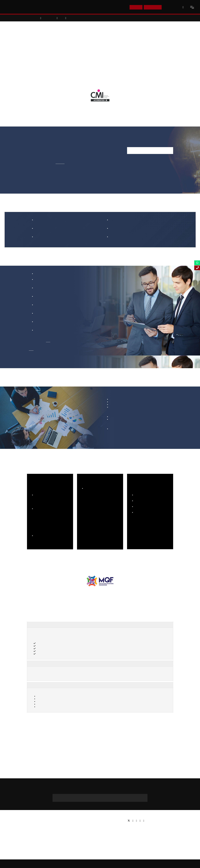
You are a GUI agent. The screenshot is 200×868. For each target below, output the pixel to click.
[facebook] (134, 821)
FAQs (29, 840)
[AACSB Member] (83, 607)
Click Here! (60, 538)
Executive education (86, 829)
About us (31, 821)
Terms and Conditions (154, 864)
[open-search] (183, 7)
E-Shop (136, 7)
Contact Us (171, 7)
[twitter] (129, 821)
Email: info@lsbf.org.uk (137, 831)
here (48, 341)
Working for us (33, 833)
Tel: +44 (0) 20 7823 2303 (138, 827)
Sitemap (100, 864)
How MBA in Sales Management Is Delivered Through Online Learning (70, 664)
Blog (29, 837)
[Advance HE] (34, 607)
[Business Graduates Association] (57, 607)
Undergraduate (84, 821)
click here (60, 163)
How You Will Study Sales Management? (53, 685)
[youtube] (141, 821)
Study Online (83, 837)
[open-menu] (192, 7)
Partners (31, 829)
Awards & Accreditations (38, 825)
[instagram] (144, 821)
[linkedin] (137, 821)
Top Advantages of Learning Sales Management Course (62, 625)
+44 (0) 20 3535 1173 (100, 799)
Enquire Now (153, 7)
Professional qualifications (88, 833)
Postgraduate (83, 825)
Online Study (112, 864)
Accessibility (125, 864)
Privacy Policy (138, 864)
